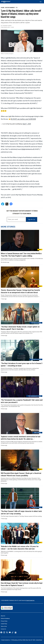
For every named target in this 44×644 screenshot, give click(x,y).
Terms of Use (4, 626)
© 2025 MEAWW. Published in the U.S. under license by (14, 600)
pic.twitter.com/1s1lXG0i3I (27, 119)
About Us (3, 616)
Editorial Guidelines (5, 618)
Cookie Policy (4, 624)
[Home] (6, 2)
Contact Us (3, 629)
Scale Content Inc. (30, 600)
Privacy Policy (4, 621)
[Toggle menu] (41, 2)
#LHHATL (14, 119)
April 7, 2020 (27, 124)
